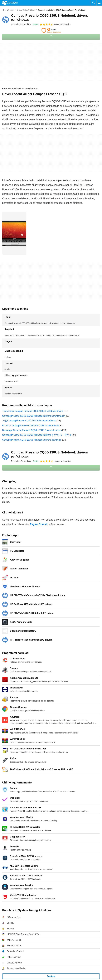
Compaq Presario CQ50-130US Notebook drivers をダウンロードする (37, 435)
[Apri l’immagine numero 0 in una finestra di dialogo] (14, 233)
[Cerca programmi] (94, 3)
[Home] (3, 10)
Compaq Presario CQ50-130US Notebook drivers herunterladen (34, 416)
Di (21, 24)
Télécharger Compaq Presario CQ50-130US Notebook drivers (33, 411)
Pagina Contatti (39, 524)
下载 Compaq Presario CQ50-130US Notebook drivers (29, 421)
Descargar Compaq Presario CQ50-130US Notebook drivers (32, 430)
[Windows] (10, 10)
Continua (51, 976)
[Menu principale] (99, 3)
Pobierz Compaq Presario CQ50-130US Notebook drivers (31, 425)
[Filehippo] (10, 3)
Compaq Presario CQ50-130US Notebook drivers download (32, 440)
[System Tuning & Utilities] (26, 10)
